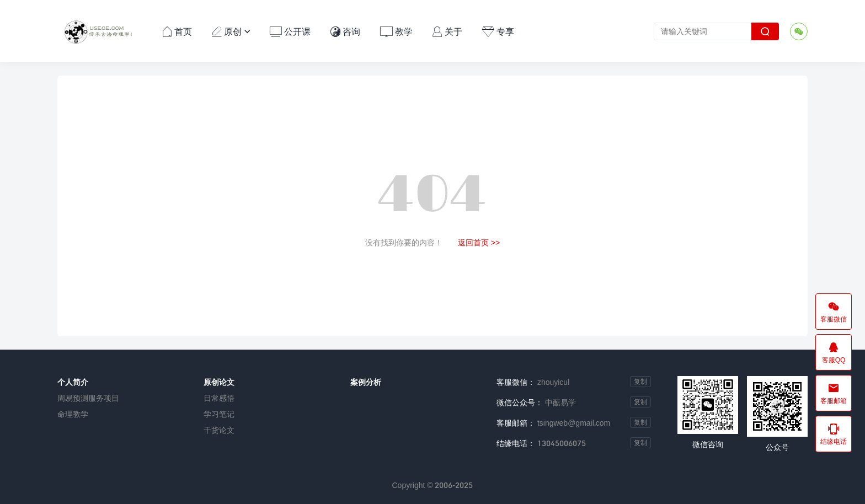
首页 (177, 31)
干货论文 (219, 430)
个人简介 (73, 382)
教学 (396, 31)
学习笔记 (219, 414)
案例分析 (366, 382)
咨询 (345, 31)
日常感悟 (219, 398)
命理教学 (73, 414)
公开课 (290, 31)
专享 (498, 31)
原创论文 (219, 382)
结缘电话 (834, 434)
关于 (447, 31)
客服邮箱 (834, 393)
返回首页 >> (479, 242)
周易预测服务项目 (88, 398)
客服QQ (834, 352)
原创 (231, 31)
